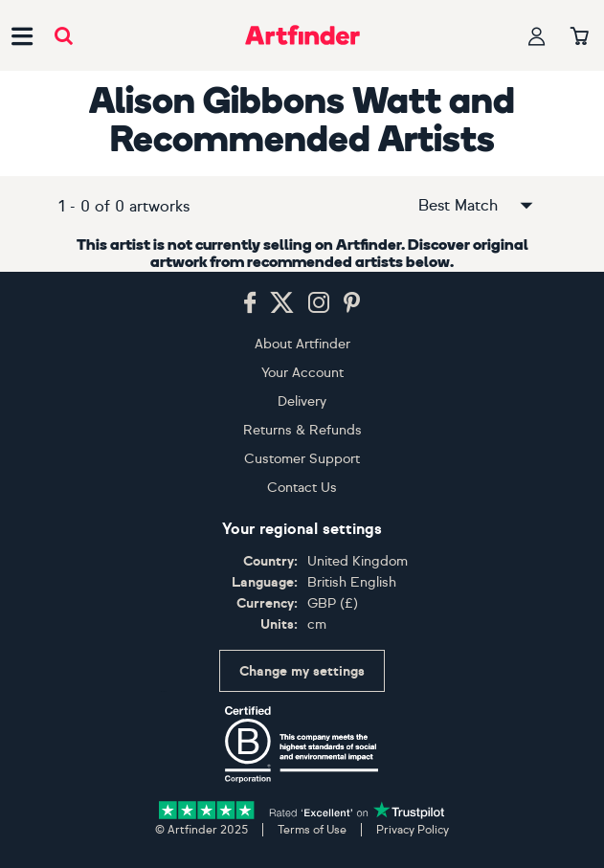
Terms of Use (312, 830)
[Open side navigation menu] (22, 35)
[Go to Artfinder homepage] (302, 35)
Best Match (477, 206)
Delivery (302, 401)
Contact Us (302, 488)
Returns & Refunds (302, 430)
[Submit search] (64, 36)
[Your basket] (580, 37)
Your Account (302, 373)
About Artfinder (302, 344)
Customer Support (302, 459)
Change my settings (302, 671)
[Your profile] (537, 36)
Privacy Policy (413, 830)
